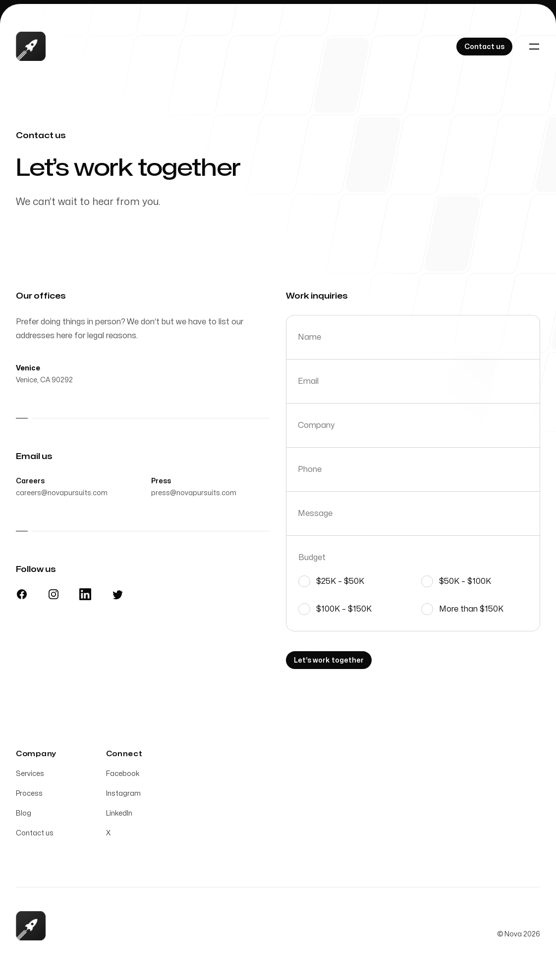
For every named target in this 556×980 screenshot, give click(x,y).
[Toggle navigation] (534, 47)
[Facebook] (22, 597)
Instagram (123, 796)
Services (30, 776)
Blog (24, 816)
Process (29, 796)
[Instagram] (54, 597)
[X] (117, 597)
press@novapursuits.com (194, 495)
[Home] (31, 46)
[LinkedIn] (85, 597)
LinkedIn (119, 816)
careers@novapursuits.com (62, 495)
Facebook (123, 776)
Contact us (35, 836)
